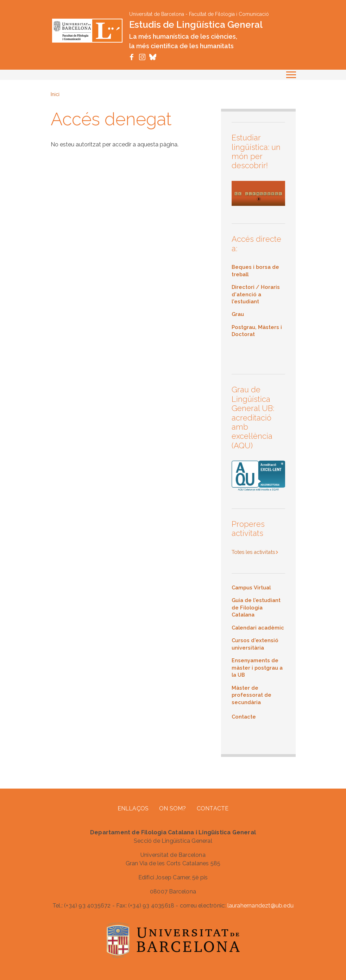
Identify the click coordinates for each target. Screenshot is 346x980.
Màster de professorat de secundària (251, 695)
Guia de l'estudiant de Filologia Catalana (256, 607)
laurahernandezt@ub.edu (260, 906)
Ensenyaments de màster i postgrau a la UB (257, 668)
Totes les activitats (253, 552)
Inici (55, 94)
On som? (172, 808)
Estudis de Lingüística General (196, 25)
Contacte (213, 808)
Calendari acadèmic (258, 628)
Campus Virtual (251, 587)
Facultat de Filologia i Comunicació (229, 14)
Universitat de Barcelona (157, 14)
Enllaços (133, 808)
